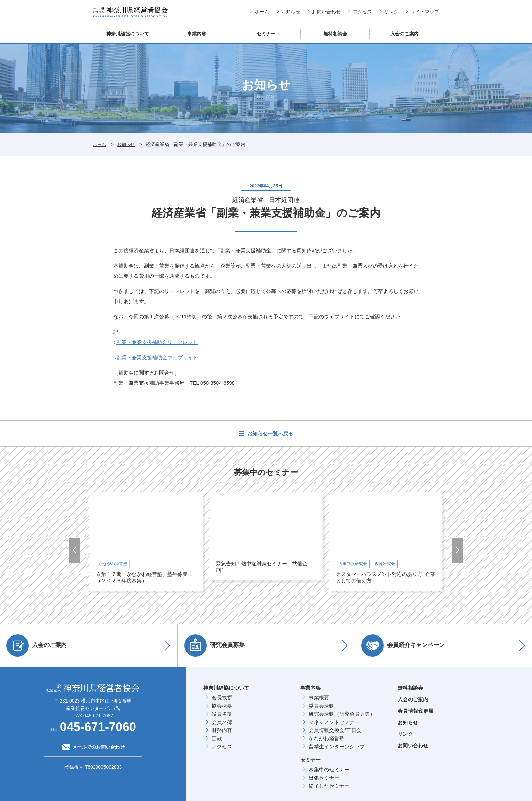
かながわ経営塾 (327, 744)
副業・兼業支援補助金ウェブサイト (157, 363)
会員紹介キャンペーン (405, 651)
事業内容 (197, 39)
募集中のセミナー (329, 775)
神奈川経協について (128, 39)
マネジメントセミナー (334, 727)
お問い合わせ (326, 14)
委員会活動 (321, 711)
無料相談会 (335, 39)
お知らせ (291, 14)
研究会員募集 (216, 651)
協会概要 (222, 711)
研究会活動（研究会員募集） (342, 719)
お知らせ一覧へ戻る (270, 439)
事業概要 (319, 703)
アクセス (362, 14)
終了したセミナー (329, 791)
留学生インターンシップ (337, 752)
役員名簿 (222, 719)
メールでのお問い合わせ (93, 752)
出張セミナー (324, 783)
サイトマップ (425, 14)
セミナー (266, 39)
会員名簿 (222, 727)
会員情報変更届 (415, 716)
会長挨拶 (222, 703)
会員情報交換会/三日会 (335, 736)
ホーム (262, 14)
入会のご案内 (404, 39)
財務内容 (222, 736)
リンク (391, 14)
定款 (217, 744)
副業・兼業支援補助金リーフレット (157, 348)
